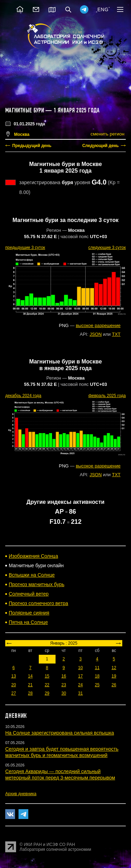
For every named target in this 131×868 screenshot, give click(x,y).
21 (30, 685)
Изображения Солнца (33, 556)
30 (64, 693)
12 (114, 668)
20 (13, 685)
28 (30, 693)
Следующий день (100, 146)
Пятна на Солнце (28, 622)
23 (64, 685)
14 (30, 676)
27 (13, 693)
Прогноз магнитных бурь (37, 584)
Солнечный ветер (29, 594)
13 (13, 676)
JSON (96, 334)
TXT (116, 334)
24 (81, 685)
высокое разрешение (98, 325)
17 (81, 676)
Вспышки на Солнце (32, 575)
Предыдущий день (32, 146)
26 (114, 685)
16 (64, 676)
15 (47, 676)
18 (97, 676)
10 (81, 668)
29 (47, 693)
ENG (103, 9)
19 (114, 676)
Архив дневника (21, 794)
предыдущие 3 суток (25, 248)
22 (47, 685)
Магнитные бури (25, 110)
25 (97, 685)
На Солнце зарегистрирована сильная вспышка (60, 733)
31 (81, 693)
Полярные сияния (29, 613)
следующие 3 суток (107, 248)
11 (97, 668)
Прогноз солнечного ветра (38, 603)
